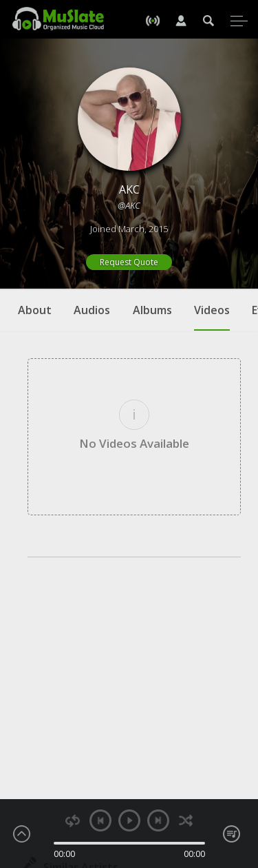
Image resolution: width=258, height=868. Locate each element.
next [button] (158, 820)
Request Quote (129, 262)
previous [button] (100, 820)
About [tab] (35, 310)
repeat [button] (73, 821)
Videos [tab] (212, 317)
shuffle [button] (186, 821)
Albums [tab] (152, 310)
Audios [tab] (92, 310)
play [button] (129, 820)
